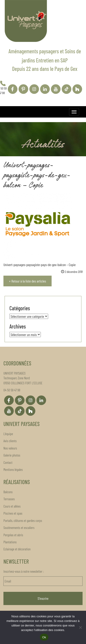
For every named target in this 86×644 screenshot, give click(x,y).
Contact (8, 462)
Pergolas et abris (13, 535)
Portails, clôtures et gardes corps (23, 521)
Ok (44, 637)
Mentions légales (13, 470)
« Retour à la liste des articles (28, 281)
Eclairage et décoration (17, 549)
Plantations (10, 542)
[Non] (80, 627)
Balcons (8, 492)
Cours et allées (12, 506)
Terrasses (9, 499)
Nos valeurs (10, 448)
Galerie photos (12, 455)
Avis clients (10, 441)
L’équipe (8, 434)
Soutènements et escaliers (19, 528)
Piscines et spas (13, 513)
